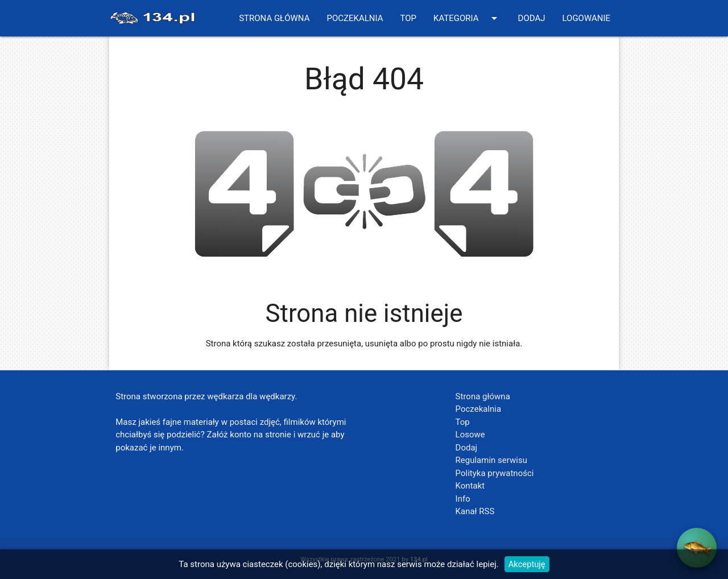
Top (408, 18)
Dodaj (532, 18)
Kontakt (470, 486)
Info (463, 499)
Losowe (470, 435)
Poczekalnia (355, 18)
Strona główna (274, 18)
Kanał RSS (475, 511)
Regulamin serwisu (491, 460)
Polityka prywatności (495, 473)
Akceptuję (527, 564)
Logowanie (586, 18)
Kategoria (467, 18)
